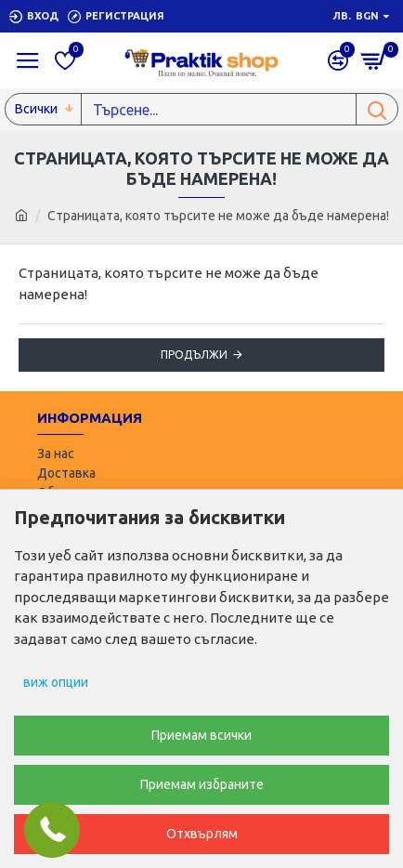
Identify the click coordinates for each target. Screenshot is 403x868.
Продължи (194, 355)
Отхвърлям (202, 834)
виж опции (56, 682)
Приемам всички (201, 735)
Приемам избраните (202, 784)
